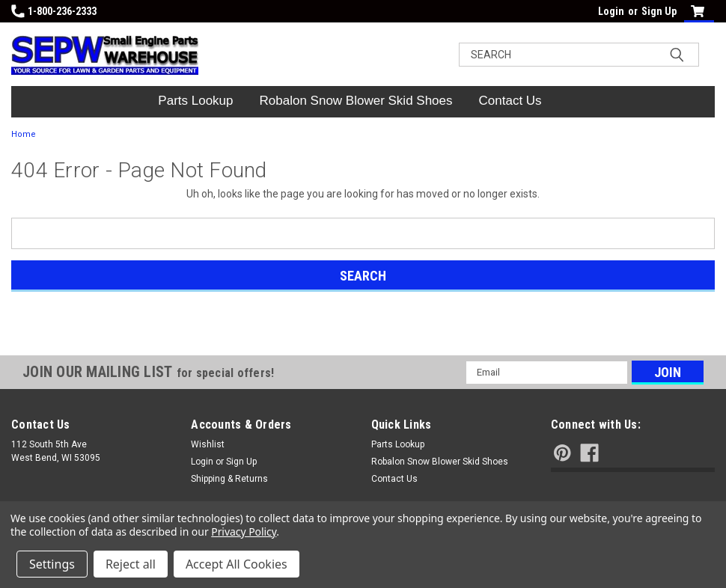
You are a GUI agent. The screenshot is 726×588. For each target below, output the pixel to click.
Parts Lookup (195, 101)
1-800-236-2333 (54, 11)
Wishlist (208, 444)
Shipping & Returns (229, 479)
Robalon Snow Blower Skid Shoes (356, 101)
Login (611, 11)
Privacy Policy (244, 532)
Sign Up (659, 11)
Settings (52, 564)
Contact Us (510, 101)
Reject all (131, 564)
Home (24, 134)
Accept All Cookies (237, 564)
